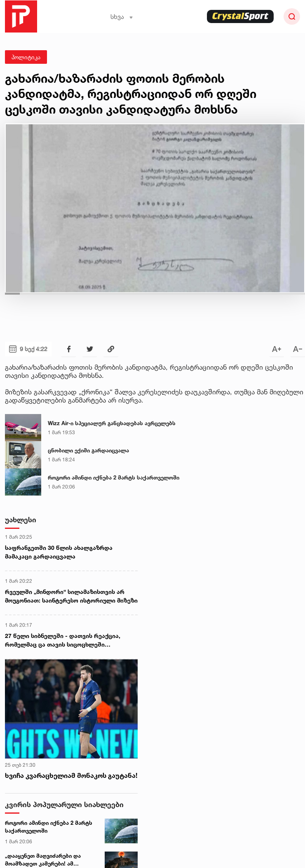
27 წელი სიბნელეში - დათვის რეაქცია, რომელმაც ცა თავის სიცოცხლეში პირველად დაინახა (63, 640)
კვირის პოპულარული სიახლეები (64, 804)
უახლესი (21, 520)
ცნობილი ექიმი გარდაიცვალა (88, 450)
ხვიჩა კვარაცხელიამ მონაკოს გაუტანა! (71, 775)
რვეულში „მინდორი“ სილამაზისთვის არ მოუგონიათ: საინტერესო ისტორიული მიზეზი (71, 596)
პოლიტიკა (26, 57)
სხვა (122, 17)
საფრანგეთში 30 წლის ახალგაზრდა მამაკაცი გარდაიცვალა (59, 552)
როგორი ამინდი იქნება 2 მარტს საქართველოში (114, 477)
